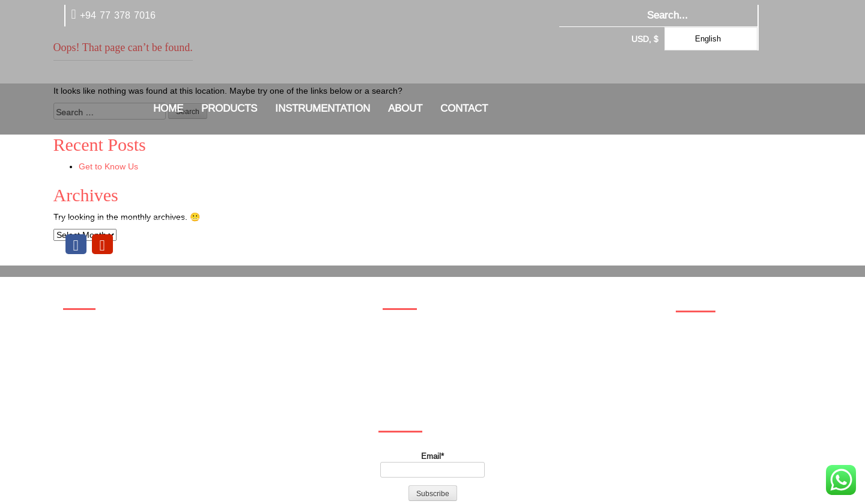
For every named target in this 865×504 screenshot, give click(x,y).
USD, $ (645, 39)
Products (229, 108)
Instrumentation (323, 108)
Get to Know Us (108, 166)
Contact (464, 108)
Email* (432, 464)
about (405, 108)
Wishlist (84, 390)
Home (168, 108)
